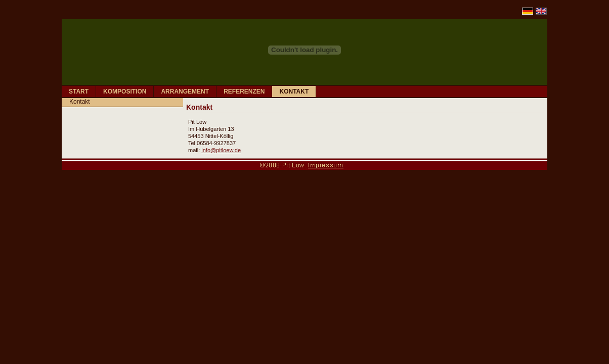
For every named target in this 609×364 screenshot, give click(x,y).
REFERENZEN (244, 92)
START (79, 92)
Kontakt (80, 102)
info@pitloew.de (221, 150)
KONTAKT (294, 92)
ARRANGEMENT (185, 92)
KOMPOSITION (125, 92)
